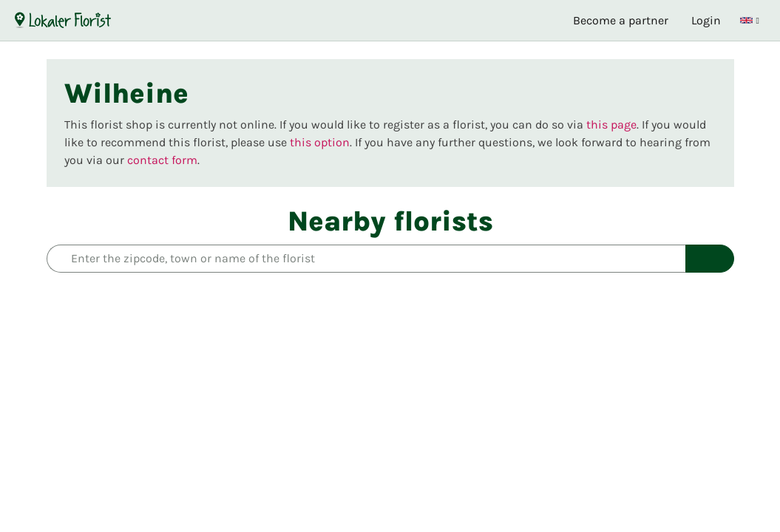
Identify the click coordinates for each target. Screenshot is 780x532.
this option (320, 142)
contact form (162, 160)
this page (611, 125)
